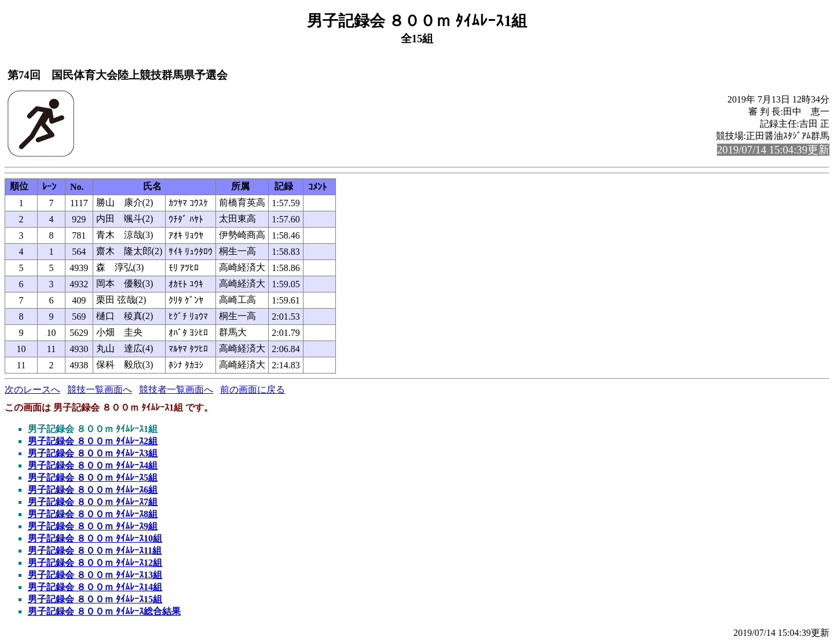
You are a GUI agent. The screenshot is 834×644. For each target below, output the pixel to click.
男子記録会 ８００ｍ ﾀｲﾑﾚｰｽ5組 (93, 477)
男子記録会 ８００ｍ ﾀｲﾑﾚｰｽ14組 (95, 587)
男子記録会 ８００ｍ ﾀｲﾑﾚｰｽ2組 (93, 441)
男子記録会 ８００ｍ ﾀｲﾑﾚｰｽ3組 (93, 453)
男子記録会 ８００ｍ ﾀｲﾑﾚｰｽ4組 (93, 465)
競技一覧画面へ (100, 389)
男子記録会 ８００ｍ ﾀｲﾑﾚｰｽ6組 (93, 490)
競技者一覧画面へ (176, 389)
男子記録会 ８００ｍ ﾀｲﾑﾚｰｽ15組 (95, 599)
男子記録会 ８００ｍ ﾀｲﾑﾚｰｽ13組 (95, 575)
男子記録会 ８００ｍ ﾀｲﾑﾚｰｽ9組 (93, 526)
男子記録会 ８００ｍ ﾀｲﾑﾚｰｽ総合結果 (104, 611)
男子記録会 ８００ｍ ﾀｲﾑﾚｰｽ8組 (93, 514)
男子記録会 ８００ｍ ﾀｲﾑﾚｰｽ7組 (93, 502)
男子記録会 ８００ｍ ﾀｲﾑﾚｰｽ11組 (95, 550)
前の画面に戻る (253, 389)
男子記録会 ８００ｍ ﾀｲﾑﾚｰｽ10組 (95, 538)
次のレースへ (32, 389)
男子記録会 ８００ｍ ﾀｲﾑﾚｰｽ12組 (95, 563)
